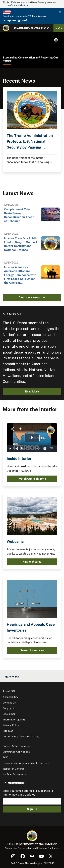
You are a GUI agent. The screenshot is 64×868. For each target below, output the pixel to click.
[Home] (6, 28)
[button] (56, 40)
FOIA (6, 757)
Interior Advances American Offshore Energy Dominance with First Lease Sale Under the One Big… (20, 275)
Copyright (8, 708)
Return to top (11, 677)
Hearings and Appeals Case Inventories (26, 763)
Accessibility (10, 697)
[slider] (23, 448)
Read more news (29, 297)
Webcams (15, 542)
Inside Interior (19, 459)
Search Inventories (32, 650)
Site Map (8, 731)
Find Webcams (32, 562)
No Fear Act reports (14, 774)
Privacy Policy (11, 725)
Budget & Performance (16, 746)
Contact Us (9, 703)
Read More (32, 392)
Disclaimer (9, 714)
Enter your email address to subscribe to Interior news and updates (28, 793)
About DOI (9, 691)
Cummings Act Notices (16, 752)
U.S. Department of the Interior (31, 28)
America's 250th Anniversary (32, 16)
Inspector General (13, 769)
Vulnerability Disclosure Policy (21, 736)
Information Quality (14, 720)
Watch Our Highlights (32, 479)
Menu (59, 28)
